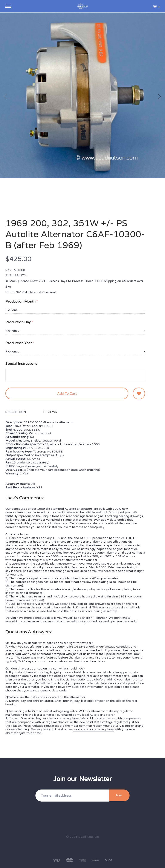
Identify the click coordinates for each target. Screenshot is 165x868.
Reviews (50, 412)
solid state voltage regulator (94, 729)
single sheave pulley (82, 589)
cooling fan (35, 582)
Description (16, 412)
